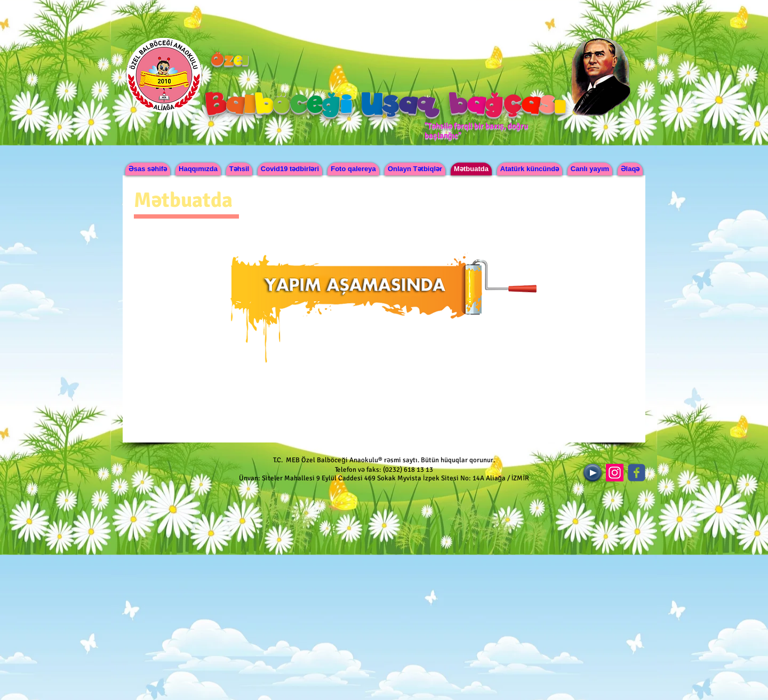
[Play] (593, 473)
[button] (198, 169)
